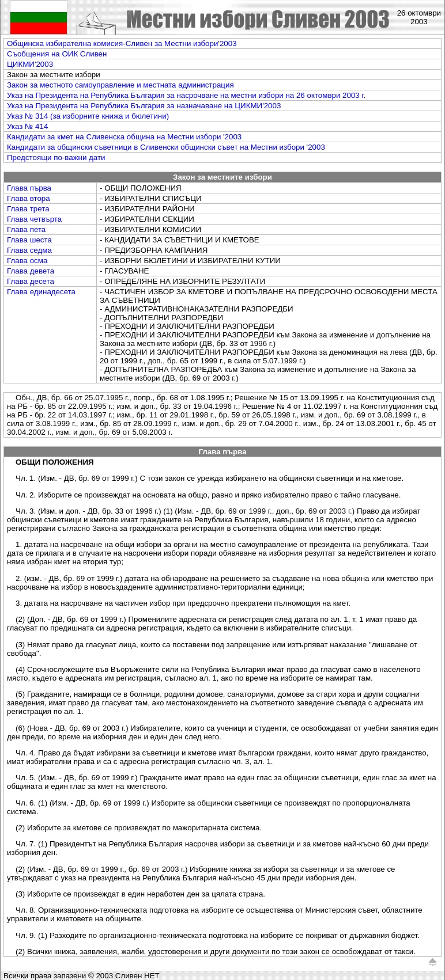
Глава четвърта (34, 219)
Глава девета (31, 271)
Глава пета (26, 229)
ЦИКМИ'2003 (30, 64)
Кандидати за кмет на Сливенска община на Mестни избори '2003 (124, 137)
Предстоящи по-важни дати (56, 157)
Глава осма (27, 261)
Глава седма (29, 250)
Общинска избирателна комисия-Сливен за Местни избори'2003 (122, 43)
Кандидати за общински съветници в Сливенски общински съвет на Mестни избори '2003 (166, 147)
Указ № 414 (27, 126)
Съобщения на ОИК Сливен (57, 54)
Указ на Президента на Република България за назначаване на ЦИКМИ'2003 (144, 106)
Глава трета (28, 209)
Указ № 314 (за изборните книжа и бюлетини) (88, 116)
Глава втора (29, 198)
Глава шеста (29, 240)
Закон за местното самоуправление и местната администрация (120, 85)
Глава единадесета (41, 292)
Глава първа (29, 188)
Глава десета (31, 281)
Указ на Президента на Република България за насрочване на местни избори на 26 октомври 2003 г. (186, 95)
